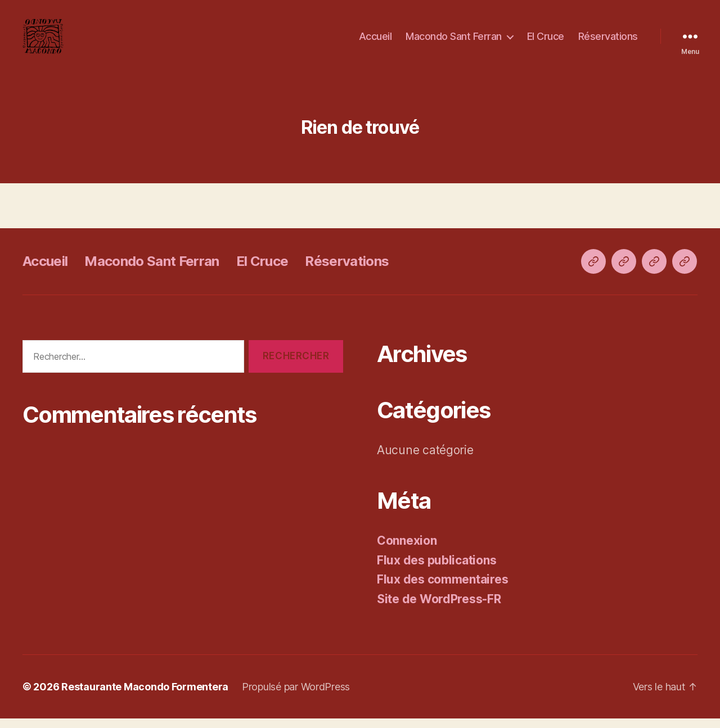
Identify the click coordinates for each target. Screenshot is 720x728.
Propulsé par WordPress (296, 696)
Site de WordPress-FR (439, 608)
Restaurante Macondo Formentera (145, 696)
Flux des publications (436, 569)
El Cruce (546, 41)
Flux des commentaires (442, 589)
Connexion (407, 550)
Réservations (608, 41)
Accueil (375, 41)
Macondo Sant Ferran (454, 41)
